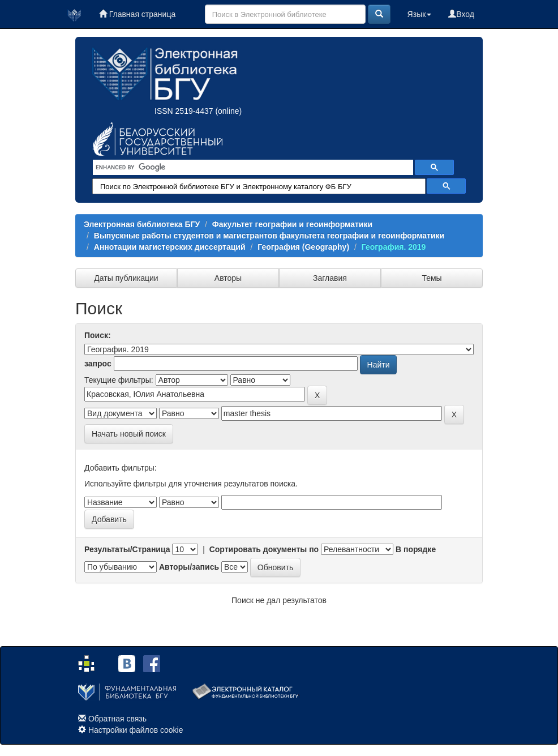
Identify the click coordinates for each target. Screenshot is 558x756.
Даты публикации (126, 278)
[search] (252, 168)
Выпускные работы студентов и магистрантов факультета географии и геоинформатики (269, 236)
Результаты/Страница (127, 549)
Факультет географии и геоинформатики (292, 224)
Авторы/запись (189, 567)
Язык (420, 14)
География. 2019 (394, 247)
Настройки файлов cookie (136, 730)
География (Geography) (303, 247)
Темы (432, 278)
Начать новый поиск (129, 434)
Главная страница (137, 14)
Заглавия (330, 278)
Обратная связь (117, 719)
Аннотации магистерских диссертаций (170, 247)
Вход (461, 14)
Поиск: (98, 335)
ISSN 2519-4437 (184, 111)
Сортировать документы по (264, 549)
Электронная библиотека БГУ (142, 224)
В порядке (416, 549)
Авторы (228, 278)
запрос (98, 364)
